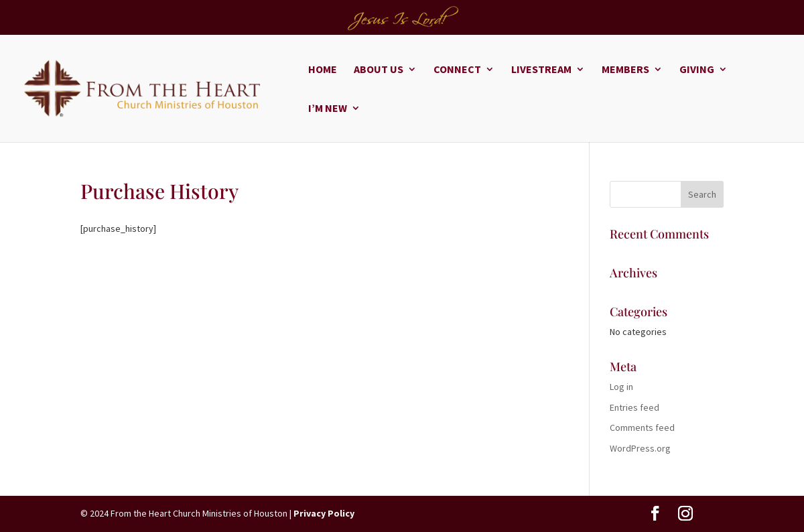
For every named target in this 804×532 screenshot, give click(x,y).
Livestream (541, 70)
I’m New (328, 109)
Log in (621, 387)
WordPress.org (640, 448)
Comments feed (642, 427)
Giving (697, 70)
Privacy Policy (324, 513)
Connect (457, 70)
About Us (379, 70)
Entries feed (634, 407)
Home (323, 70)
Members (625, 70)
